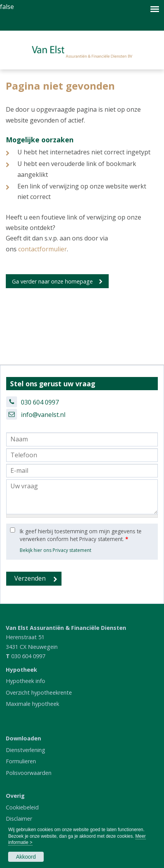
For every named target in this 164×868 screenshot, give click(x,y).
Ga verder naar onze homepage (52, 281)
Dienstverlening (26, 750)
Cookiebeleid (22, 807)
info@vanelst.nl (43, 415)
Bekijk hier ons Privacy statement (56, 550)
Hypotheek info (26, 681)
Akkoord (26, 857)
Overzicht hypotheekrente (39, 692)
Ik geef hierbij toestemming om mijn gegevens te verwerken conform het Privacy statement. (81, 535)
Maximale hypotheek (32, 704)
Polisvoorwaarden (29, 773)
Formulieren (21, 761)
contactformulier (43, 249)
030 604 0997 (40, 402)
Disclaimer (19, 819)
